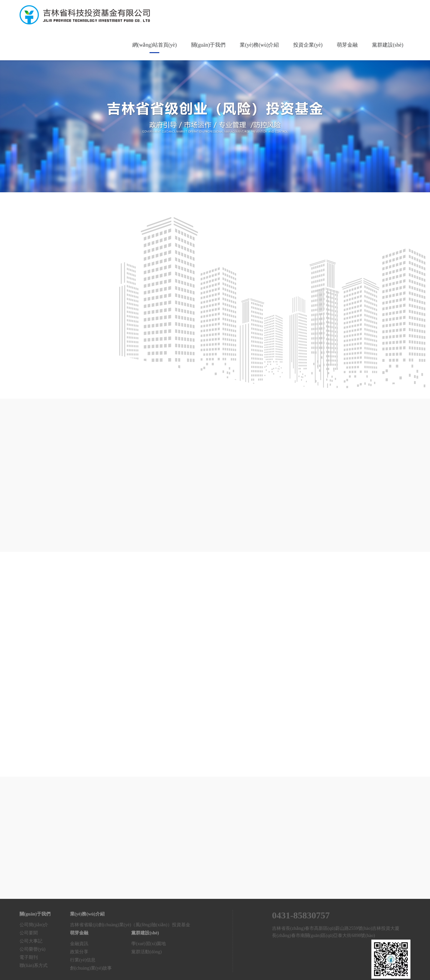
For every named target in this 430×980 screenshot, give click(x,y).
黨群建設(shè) (388, 45)
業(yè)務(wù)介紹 (259, 45)
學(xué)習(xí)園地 (149, 944)
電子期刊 (29, 957)
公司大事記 (31, 941)
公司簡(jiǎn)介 (34, 925)
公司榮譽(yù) (32, 949)
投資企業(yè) (308, 45)
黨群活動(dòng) (146, 952)
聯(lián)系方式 (34, 965)
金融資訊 (79, 944)
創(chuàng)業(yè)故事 (91, 968)
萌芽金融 (347, 45)
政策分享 (79, 952)
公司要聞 (29, 933)
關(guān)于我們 (208, 45)
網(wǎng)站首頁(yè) (155, 45)
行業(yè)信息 (83, 960)
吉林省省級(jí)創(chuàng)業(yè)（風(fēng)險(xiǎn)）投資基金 (130, 925)
